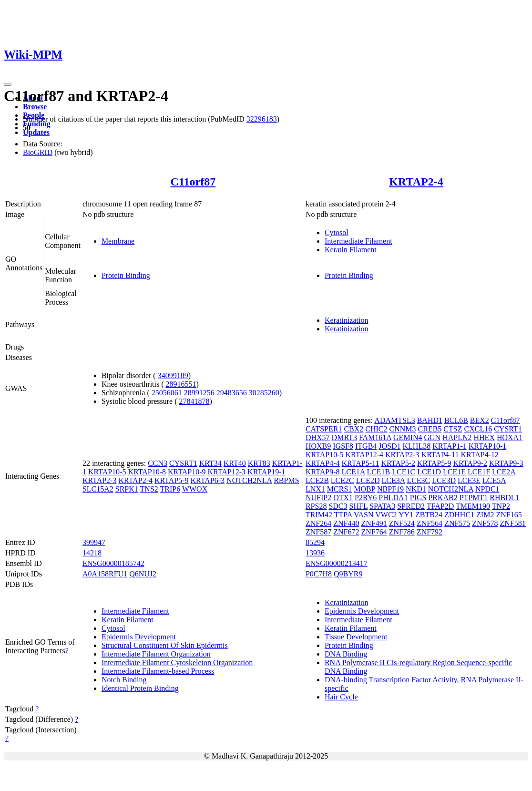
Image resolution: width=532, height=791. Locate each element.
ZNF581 (513, 523)
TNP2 (501, 506)
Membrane (118, 241)
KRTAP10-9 (187, 472)
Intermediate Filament (358, 241)
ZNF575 (457, 523)
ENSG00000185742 (113, 563)
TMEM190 (473, 506)
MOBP (364, 489)
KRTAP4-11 (440, 455)
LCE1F (479, 472)
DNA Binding (346, 654)
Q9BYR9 (348, 574)
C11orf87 (193, 182)
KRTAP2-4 (416, 182)
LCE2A (504, 472)
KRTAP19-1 (266, 472)
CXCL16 (478, 429)
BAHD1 (430, 420)
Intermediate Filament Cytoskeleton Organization (177, 663)
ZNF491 (374, 523)
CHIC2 (376, 429)
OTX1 (343, 498)
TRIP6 (170, 489)
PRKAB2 (443, 498)
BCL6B (456, 420)
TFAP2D (440, 506)
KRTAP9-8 (323, 472)
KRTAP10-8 (147, 472)
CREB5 (430, 429)
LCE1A (353, 472)
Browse (35, 107)
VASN (364, 515)
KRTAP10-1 (488, 446)
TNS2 (149, 489)
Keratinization (347, 320)
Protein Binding (126, 275)
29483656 (232, 393)
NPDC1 (487, 489)
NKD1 (416, 489)
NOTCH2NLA (249, 480)
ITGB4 (366, 446)
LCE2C (343, 480)
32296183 (262, 119)
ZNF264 (318, 523)
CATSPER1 (324, 429)
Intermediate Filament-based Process (158, 671)
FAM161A (375, 437)
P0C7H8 (319, 574)
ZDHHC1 (459, 515)
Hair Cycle (341, 697)
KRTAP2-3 (100, 480)
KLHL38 (417, 446)
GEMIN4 (408, 437)
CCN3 (158, 463)
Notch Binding (124, 680)
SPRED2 (411, 506)
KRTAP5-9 (172, 480)
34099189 (173, 375)
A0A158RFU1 (105, 574)
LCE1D (429, 472)
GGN (432, 437)
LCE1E (454, 472)
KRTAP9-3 (506, 463)
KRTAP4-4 (323, 463)
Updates (36, 132)
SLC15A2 (98, 489)
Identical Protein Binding (140, 688)
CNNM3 (403, 429)
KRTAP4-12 (480, 455)
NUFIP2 (318, 498)
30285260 (264, 393)
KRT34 (210, 463)
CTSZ (453, 429)
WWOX (195, 489)
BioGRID (38, 152)
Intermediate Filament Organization (156, 654)
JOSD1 (389, 446)
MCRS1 (339, 489)
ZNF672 (346, 532)
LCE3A (394, 480)
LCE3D (444, 480)
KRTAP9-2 (471, 463)
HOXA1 (510, 437)
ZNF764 (374, 532)
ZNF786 (402, 532)
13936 (315, 553)
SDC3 (338, 506)
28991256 (199, 393)
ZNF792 (430, 532)
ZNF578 (485, 523)
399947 (94, 542)
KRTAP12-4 (364, 455)
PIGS (418, 498)
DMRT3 (344, 437)
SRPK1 (127, 489)
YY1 (406, 515)
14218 (92, 553)
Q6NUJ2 (143, 574)
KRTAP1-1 (450, 446)
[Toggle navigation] (8, 84)
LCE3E (469, 480)
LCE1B (378, 472)
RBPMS (286, 480)
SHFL (359, 506)
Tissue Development (356, 637)
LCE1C (404, 472)
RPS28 (316, 506)
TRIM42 (319, 515)
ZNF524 (402, 523)
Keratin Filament (351, 250)
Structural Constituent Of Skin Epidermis (165, 645)
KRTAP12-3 (227, 472)
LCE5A (494, 480)
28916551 (181, 384)
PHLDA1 (393, 498)
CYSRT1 (183, 463)
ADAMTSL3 (394, 420)
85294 (315, 542)
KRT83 (259, 463)
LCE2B (317, 480)
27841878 (194, 401)
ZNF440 (346, 523)
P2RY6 (366, 498)
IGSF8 (343, 446)
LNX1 (315, 489)
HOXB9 (318, 446)
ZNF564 (430, 523)
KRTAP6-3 (208, 480)
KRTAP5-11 (360, 463)
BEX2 (480, 420)
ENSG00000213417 (337, 563)
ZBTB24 (429, 515)
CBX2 (353, 429)
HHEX (484, 437)
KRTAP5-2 (398, 463)
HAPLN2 (457, 437)
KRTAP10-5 (107, 472)
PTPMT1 (474, 498)
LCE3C (418, 480)
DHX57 (318, 437)
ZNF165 (509, 515)
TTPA (343, 515)
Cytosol (337, 232)
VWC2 (386, 515)
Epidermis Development (139, 637)
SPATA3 (382, 506)
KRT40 (235, 463)
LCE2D (368, 480)
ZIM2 (485, 515)
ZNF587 (318, 532)
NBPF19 (390, 489)
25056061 (167, 393)
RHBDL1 (504, 498)
